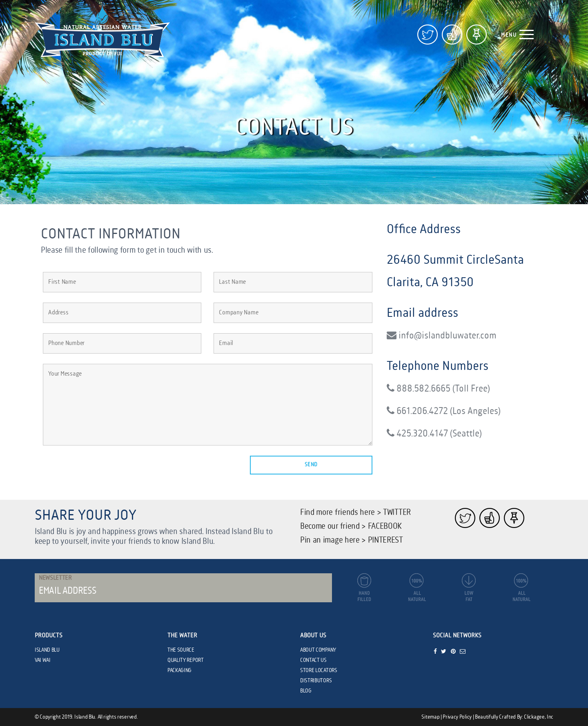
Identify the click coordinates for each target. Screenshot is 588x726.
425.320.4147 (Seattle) (434, 433)
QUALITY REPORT (186, 660)
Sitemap (430, 717)
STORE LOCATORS (319, 670)
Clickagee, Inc (539, 717)
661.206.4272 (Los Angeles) (444, 411)
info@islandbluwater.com (442, 335)
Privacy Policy (457, 717)
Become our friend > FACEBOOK (351, 527)
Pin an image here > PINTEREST (352, 540)
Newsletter (55, 578)
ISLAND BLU (47, 650)
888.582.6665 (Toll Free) (438, 389)
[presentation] (105, 472)
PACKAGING (179, 670)
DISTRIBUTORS (316, 681)
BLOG (306, 691)
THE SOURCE (181, 650)
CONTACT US (313, 660)
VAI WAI (43, 660)
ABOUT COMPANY (318, 650)
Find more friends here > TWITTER (355, 513)
